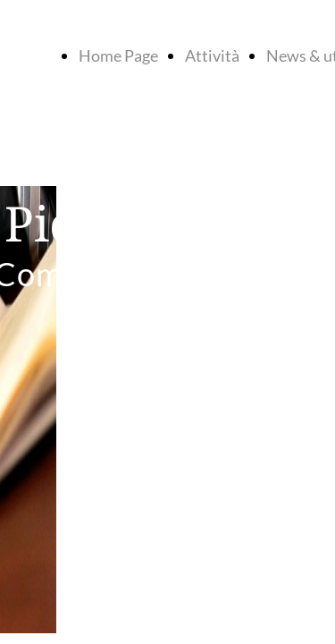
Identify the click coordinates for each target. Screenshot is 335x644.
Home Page (118, 55)
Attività (212, 55)
